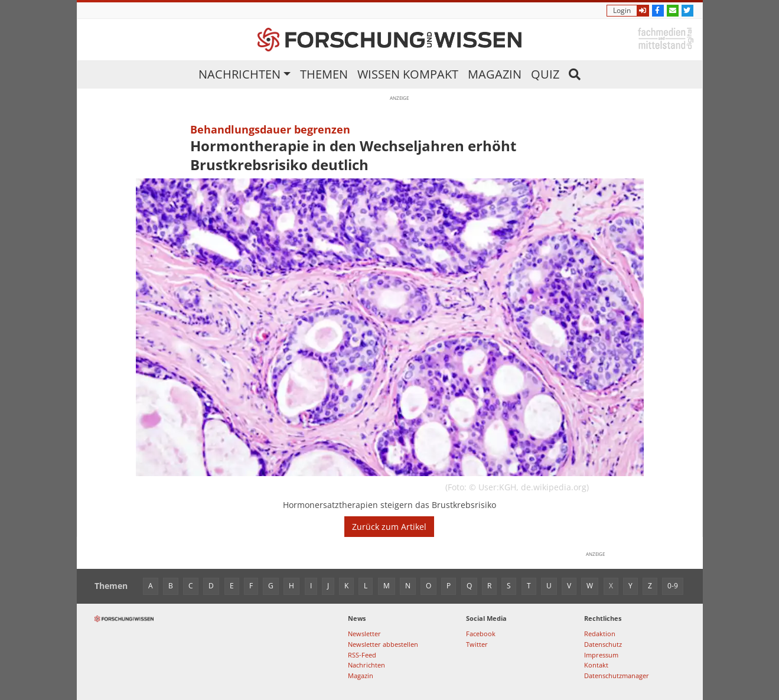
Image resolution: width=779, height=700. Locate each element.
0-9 (673, 586)
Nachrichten (239, 74)
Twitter (477, 644)
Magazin (495, 74)
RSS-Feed (362, 655)
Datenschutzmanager (617, 675)
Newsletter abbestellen (383, 644)
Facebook (481, 634)
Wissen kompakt (408, 74)
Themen (324, 74)
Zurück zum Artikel (389, 527)
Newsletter (364, 634)
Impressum (601, 655)
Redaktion (600, 634)
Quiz (545, 74)
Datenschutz (603, 644)
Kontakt (596, 665)
